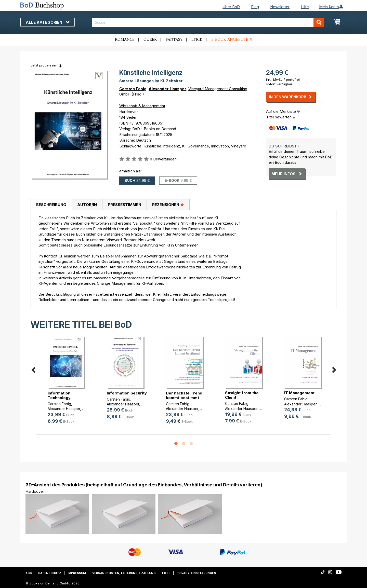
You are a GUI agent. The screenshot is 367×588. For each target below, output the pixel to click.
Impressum (77, 573)
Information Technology (59, 395)
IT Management (299, 393)
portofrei (293, 79)
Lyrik (197, 40)
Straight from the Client (242, 395)
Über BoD (231, 7)
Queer (150, 40)
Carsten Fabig (133, 89)
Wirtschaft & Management (142, 106)
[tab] (51, 205)
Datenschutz (50, 573)
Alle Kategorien (48, 22)
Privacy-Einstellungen (196, 573)
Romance (125, 40)
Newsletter (280, 7)
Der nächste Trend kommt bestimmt (184, 395)
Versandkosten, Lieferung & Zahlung (124, 573)
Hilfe (305, 7)
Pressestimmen (124, 205)
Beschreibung (51, 205)
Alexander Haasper (167, 89)
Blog (255, 7)
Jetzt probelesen (44, 65)
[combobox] (208, 22)
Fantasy (174, 40)
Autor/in (87, 205)
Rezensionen (168, 204)
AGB (29, 573)
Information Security (127, 393)
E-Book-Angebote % (232, 40)
